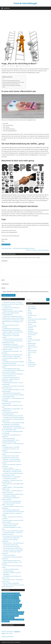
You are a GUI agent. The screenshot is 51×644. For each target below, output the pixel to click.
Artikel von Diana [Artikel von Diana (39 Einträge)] (15, 593)
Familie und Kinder (32, 322)
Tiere (29, 359)
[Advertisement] (25, 20)
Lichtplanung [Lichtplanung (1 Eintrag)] (16, 608)
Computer (30, 314)
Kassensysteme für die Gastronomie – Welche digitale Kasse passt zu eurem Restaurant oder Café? (13, 322)
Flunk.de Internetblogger (25, 3)
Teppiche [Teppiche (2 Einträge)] (12, 616)
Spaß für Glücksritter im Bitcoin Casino (12, 560)
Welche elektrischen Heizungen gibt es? (12, 393)
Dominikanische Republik (7, 632)
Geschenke (30, 328)
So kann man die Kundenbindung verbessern (13, 531)
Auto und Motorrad (32, 309)
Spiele (29, 354)
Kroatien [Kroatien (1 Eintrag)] (10, 608)
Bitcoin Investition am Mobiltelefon (11, 583)
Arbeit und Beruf (21, 66)
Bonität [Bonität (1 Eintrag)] (10, 601)
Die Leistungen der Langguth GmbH (11, 510)
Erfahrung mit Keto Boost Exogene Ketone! (13, 339)
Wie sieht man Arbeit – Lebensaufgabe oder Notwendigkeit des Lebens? (18, 248)
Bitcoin (29, 310)
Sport (29, 356)
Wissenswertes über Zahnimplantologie (12, 426)
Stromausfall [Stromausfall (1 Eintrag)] (16, 614)
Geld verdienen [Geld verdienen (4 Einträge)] (18, 605)
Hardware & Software (33, 333)
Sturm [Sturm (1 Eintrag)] (22, 614)
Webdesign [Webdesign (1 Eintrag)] (12, 618)
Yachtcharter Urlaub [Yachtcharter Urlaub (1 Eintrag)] (7, 620)
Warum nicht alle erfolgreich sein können (12, 85)
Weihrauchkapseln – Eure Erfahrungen (12, 477)
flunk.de (13, 66)
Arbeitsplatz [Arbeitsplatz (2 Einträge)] (7, 593)
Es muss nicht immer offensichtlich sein (11, 81)
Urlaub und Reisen (32, 364)
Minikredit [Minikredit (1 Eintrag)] (4, 610)
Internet (30, 336)
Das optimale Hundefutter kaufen (11, 545)
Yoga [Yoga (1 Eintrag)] (14, 620)
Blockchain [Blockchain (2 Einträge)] (16, 599)
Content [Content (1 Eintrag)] (18, 601)
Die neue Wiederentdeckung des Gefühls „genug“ (14, 82)
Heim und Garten (32, 335)
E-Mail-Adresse (5, 284)
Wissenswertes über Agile (9, 438)
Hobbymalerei (6, 574)
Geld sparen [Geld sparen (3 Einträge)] (11, 605)
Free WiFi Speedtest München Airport (12, 369)
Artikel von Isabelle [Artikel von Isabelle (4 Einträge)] (16, 595)
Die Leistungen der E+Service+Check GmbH (13, 536)
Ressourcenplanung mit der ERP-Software (13, 548)
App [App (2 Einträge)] (3, 593)
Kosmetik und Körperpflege (34, 340)
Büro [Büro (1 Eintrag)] (14, 601)
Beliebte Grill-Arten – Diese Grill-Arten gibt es (13, 543)
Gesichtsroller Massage (8, 571)
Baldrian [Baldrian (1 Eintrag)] (10, 599)
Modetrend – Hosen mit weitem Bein (12, 459)
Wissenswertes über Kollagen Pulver (11, 538)
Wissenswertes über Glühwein (10, 478)
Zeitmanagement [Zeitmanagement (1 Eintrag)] (20, 620)
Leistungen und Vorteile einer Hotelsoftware (13, 550)
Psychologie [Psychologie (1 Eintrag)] (5, 612)
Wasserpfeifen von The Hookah (10, 344)
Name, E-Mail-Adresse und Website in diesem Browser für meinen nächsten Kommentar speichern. (26, 292)
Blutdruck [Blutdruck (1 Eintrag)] (4, 601)
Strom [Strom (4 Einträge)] (10, 614)
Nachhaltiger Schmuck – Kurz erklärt (11, 447)
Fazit (4, 87)
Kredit (29, 342)
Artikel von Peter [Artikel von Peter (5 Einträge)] (6, 597)
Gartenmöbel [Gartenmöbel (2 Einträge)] (16, 603)
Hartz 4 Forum (9, 633)
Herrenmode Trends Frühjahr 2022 (11, 524)
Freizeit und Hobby (32, 326)
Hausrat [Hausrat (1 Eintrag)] (4, 607)
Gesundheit (30, 331)
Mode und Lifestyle (32, 350)
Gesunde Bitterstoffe (8, 315)
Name (3, 280)
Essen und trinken (32, 321)
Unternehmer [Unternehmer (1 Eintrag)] (5, 618)
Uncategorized (31, 363)
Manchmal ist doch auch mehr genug (11, 84)
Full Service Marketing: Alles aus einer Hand (13, 416)
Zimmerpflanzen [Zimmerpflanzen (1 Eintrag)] (6, 621)
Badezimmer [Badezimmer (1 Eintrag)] (5, 599)
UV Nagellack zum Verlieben (10, 496)
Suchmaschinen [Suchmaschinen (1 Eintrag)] (5, 616)
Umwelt (30, 361)
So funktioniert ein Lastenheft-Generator (12, 501)
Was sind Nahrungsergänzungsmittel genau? (13, 494)
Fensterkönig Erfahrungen (7, 637)
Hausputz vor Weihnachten (9, 555)
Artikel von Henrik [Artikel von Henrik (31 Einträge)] (6, 595)
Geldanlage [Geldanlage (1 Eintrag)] (5, 605)
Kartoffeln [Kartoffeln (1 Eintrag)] (4, 608)
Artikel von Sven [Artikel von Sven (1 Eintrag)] (15, 597)
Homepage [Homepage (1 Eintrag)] (19, 607)
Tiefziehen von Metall (8, 468)
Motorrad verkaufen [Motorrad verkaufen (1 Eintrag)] (13, 610)
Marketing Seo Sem (32, 347)
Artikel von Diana (6, 244)
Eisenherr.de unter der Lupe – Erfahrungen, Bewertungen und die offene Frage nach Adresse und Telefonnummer (13, 304)
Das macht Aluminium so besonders (11, 547)
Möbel (29, 349)
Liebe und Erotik (32, 345)
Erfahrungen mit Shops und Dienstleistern (37, 319)
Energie (30, 317)
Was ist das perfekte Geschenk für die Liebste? (14, 512)
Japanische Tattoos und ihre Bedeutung (12, 470)
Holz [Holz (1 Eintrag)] (8, 607)
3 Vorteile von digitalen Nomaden (11, 569)
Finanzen (30, 324)
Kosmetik (30, 338)
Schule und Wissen (32, 352)
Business (30, 312)
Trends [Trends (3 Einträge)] (17, 616)
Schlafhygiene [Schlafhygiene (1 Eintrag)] (12, 612)
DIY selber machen (32, 315)
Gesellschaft (28, 66)
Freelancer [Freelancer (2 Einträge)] (9, 603)
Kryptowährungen (32, 343)
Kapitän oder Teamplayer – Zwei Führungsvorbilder (37, 250)
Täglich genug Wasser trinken (10, 526)
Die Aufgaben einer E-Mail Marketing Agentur (13, 418)
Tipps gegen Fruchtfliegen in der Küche (12, 573)
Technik (30, 357)
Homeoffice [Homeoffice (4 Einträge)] (13, 607)
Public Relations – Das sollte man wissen (12, 472)
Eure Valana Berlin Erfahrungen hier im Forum (13, 346)
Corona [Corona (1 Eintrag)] (4, 603)
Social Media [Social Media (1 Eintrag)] (5, 614)
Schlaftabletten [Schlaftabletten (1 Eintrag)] (20, 612)
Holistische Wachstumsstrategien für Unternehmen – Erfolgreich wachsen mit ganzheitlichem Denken (11, 379)
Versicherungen (31, 366)
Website (3, 288)
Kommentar (5, 261)
